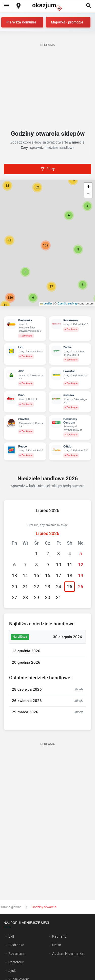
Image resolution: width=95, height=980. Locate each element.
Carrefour (16, 962)
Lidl (11, 936)
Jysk (12, 971)
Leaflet (46, 304)
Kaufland (59, 936)
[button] (78, 249)
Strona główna (11, 907)
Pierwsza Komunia (21, 22)
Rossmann (17, 954)
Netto (57, 945)
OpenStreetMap (68, 304)
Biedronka (16, 945)
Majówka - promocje (67, 22)
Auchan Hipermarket (68, 954)
